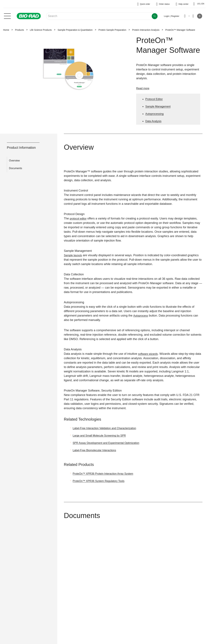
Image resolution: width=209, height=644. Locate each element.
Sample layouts (74, 255)
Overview (14, 161)
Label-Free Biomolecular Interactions (97, 450)
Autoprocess (141, 316)
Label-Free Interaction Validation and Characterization (108, 428)
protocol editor (79, 218)
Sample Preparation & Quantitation (75, 30)
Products (20, 30)
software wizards (149, 354)
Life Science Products (41, 30)
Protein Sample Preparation (112, 30)
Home (6, 30)
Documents (16, 168)
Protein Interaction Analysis (146, 30)
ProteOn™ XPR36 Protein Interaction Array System (106, 474)
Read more (143, 88)
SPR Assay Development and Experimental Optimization (109, 443)
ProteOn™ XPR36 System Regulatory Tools (101, 481)
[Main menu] (7, 16)
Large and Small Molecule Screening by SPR (102, 435)
